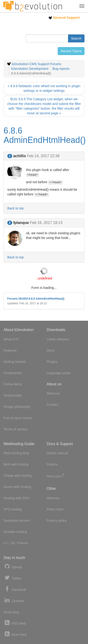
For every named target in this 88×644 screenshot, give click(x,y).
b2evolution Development (30, 69)
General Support (64, 17)
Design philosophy (17, 407)
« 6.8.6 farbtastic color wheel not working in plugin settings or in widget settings (44, 88)
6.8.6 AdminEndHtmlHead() (45, 135)
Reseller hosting (15, 532)
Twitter (12, 578)
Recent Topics (71, 51)
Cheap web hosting (18, 476)
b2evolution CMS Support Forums (36, 64)
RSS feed (15, 623)
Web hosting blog (16, 453)
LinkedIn (14, 600)
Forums (52, 464)
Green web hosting (17, 487)
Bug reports (61, 69)
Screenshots (13, 373)
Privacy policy (57, 521)
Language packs (59, 373)
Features (10, 350)
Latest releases (58, 339)
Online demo (13, 384)
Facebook (15, 589)
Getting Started (15, 362)
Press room (55, 509)
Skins (51, 350)
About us (53, 393)
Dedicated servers (17, 521)
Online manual (57, 453)
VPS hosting (13, 509)
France (23, 543)
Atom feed (15, 634)
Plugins (52, 362)
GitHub (13, 567)
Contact (52, 405)
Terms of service (15, 429)
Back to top (15, 208)
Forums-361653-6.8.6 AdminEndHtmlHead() (36, 299)
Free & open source (18, 418)
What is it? (11, 339)
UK (13, 543)
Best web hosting (16, 464)
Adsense (53, 498)
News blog (11, 612)
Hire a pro (55, 476)
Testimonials (13, 395)
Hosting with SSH (16, 498)
